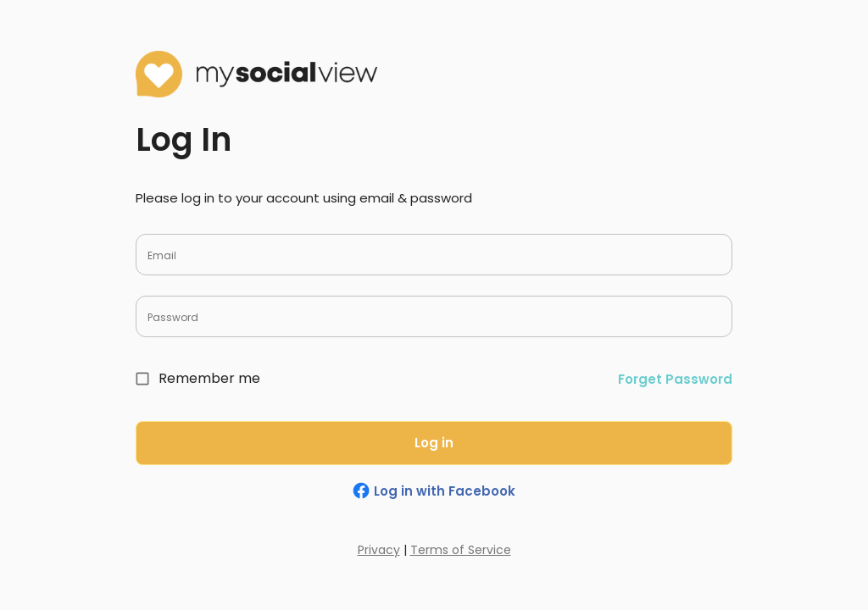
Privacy (379, 550)
